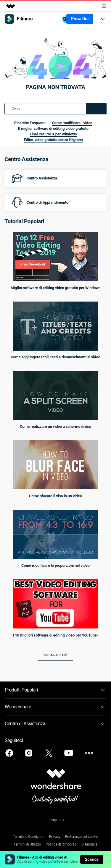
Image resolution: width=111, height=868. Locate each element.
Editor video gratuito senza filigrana (53, 140)
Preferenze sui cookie (82, 837)
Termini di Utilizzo (27, 844)
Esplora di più (55, 655)
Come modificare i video (72, 123)
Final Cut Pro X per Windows (53, 134)
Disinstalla (89, 844)
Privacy (55, 837)
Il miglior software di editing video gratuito (53, 128)
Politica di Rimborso (61, 844)
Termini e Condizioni (29, 837)
